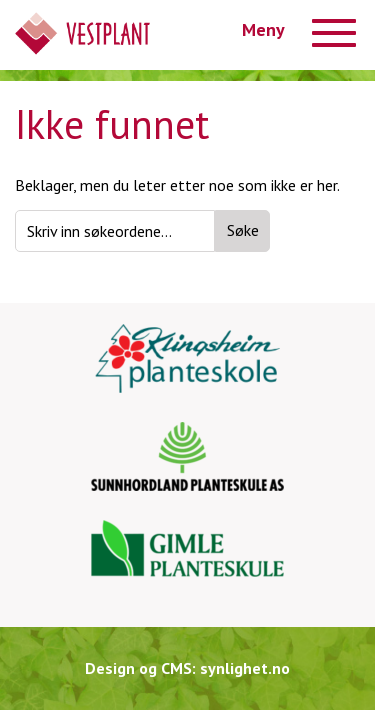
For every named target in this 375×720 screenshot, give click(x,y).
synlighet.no (245, 668)
